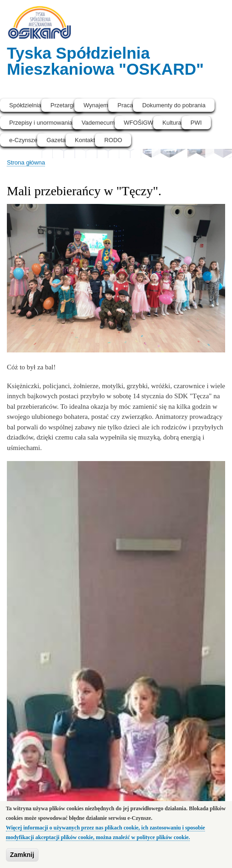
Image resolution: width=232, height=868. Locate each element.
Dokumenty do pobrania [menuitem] (174, 105)
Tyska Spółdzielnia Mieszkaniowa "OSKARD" (105, 61)
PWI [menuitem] (196, 123)
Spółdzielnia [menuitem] (25, 105)
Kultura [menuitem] (172, 123)
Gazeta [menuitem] (56, 140)
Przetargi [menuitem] (62, 105)
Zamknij (22, 857)
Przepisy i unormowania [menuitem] (41, 123)
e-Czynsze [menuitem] (23, 140)
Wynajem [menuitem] (96, 105)
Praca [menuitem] (125, 105)
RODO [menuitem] (113, 140)
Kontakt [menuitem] (85, 140)
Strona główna (26, 162)
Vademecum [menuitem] (98, 123)
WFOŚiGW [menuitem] (138, 123)
